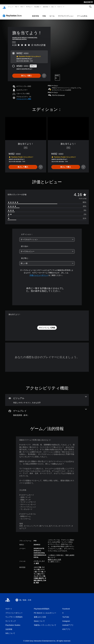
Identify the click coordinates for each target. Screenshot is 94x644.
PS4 (22, 7)
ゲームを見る (82, 14)
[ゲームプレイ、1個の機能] (47, 410)
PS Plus (29, 7)
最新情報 (45, 7)
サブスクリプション (66, 14)
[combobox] (47, 237)
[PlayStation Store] (13, 13)
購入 (53, 7)
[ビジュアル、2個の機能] (47, 398)
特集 (44, 14)
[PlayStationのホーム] (4, 7)
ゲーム (10, 7)
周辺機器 (37, 7)
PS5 (16, 7)
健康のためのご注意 (54, 557)
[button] (24, 97)
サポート (60, 7)
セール (52, 14)
